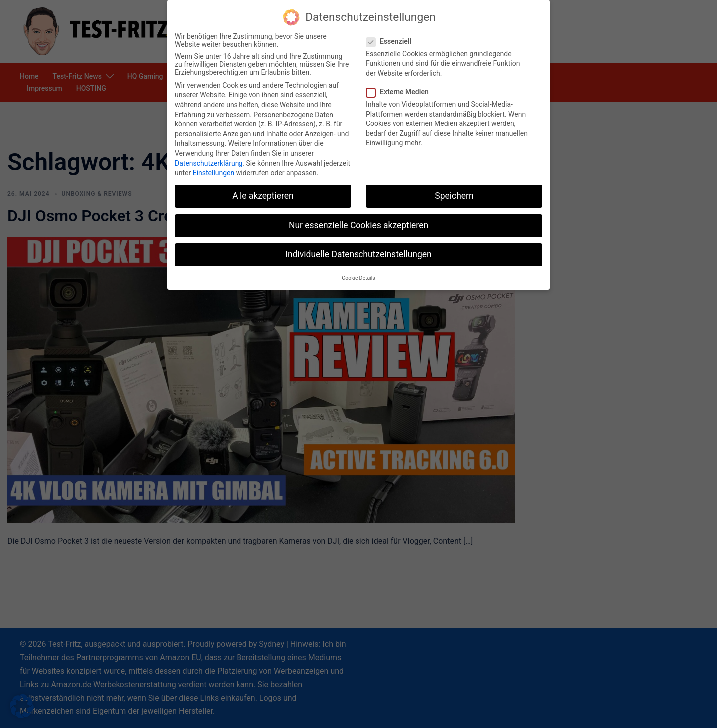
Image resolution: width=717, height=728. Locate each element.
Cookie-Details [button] (358, 273)
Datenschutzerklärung (209, 158)
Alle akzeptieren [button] (263, 191)
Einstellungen (214, 168)
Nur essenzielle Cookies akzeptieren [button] (358, 221)
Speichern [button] (454, 191)
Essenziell (392, 36)
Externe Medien (401, 87)
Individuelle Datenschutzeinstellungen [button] (358, 250)
